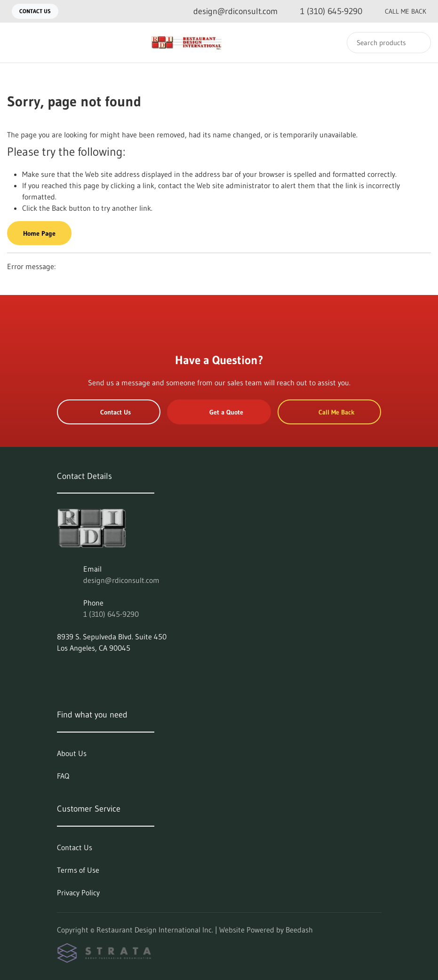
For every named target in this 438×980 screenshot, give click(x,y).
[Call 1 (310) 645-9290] (324, 12)
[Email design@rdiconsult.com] (228, 12)
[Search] (389, 43)
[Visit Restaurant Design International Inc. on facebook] (81, 670)
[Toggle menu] (16, 43)
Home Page (39, 233)
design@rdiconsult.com (121, 580)
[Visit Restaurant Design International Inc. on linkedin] (61, 670)
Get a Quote (219, 412)
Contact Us (35, 11)
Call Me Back (398, 11)
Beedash (299, 930)
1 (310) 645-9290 (111, 614)
